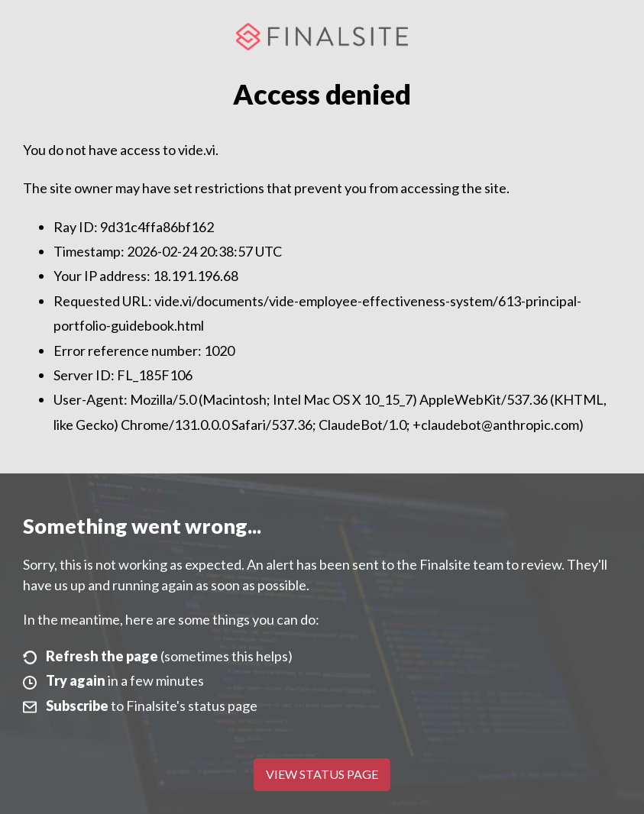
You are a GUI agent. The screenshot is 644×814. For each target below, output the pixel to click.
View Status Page (322, 774)
